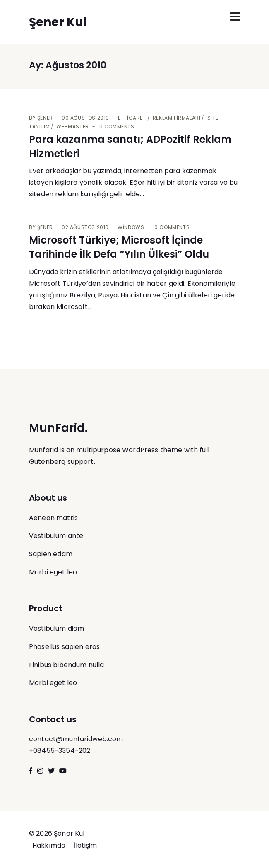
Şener (45, 118)
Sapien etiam (51, 554)
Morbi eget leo (53, 572)
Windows (131, 227)
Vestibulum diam (56, 628)
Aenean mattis (53, 518)
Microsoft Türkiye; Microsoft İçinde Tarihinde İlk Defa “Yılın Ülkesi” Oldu (119, 247)
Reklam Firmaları (177, 118)
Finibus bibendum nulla (66, 665)
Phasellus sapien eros (64, 647)
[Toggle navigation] (235, 17)
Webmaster (72, 127)
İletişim (85, 845)
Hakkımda (49, 845)
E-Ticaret (132, 118)
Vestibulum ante (56, 536)
